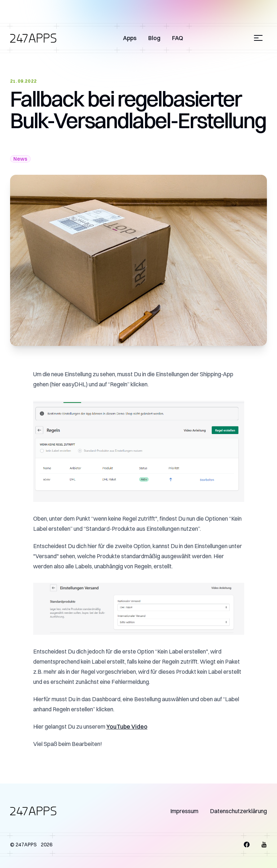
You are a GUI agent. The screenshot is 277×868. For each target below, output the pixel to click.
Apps (130, 38)
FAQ (178, 38)
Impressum (184, 811)
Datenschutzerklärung (238, 811)
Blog (154, 38)
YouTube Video (127, 726)
